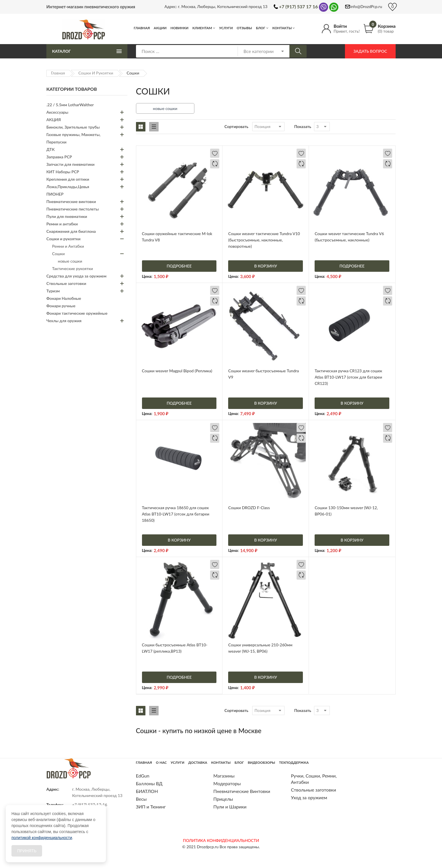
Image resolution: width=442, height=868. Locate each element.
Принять (27, 851)
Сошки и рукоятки (96, 73)
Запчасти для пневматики (70, 164)
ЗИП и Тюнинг (151, 807)
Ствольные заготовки (66, 283)
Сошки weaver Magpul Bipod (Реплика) (177, 371)
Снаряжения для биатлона (71, 231)
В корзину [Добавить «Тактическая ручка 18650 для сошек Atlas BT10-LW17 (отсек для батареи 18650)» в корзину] (179, 540)
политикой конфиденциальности (42, 838)
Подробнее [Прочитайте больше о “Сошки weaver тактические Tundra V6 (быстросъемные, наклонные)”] (352, 266)
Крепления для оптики (68, 179)
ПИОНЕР (55, 194)
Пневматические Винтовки (242, 791)
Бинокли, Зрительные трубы (73, 127)
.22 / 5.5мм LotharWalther (70, 105)
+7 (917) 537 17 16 (299, 6)
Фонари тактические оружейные (77, 313)
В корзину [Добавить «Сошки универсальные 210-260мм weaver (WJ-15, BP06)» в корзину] (266, 677)
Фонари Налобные (64, 298)
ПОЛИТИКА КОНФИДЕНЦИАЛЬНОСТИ (221, 840)
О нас (161, 762)
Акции (160, 28)
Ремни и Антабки (68, 246)
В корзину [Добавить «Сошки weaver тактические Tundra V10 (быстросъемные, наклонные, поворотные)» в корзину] (266, 266)
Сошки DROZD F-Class (249, 508)
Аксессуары (57, 112)
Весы (141, 799)
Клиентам (202, 28)
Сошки (58, 254)
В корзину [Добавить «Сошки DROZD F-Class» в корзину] (266, 540)
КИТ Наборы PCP (63, 172)
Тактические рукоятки (73, 268)
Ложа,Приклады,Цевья (68, 187)
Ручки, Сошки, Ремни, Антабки (314, 779)
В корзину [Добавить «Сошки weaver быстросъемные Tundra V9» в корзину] (266, 403)
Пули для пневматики (67, 216)
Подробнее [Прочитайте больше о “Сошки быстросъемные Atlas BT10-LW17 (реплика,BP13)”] (179, 677)
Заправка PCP (59, 157)
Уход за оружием (309, 797)
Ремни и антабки (62, 224)
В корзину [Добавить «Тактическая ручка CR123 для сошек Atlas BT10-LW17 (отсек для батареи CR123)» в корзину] (352, 403)
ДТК (51, 149)
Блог (261, 28)
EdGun (143, 776)
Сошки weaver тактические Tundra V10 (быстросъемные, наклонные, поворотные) (264, 240)
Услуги (226, 28)
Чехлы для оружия (64, 321)
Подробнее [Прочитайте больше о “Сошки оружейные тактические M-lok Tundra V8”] (179, 266)
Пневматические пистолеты (73, 209)
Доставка (198, 762)
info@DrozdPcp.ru (366, 6)
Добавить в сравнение (215, 164)
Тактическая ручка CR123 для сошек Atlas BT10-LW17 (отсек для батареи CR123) (348, 377)
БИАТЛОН (147, 791)
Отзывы (244, 28)
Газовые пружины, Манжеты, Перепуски (73, 138)
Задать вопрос (370, 51)
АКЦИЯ (54, 120)
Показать (303, 126)
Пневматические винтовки (71, 201)
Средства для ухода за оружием (76, 276)
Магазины (224, 776)
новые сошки (165, 108)
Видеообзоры (261, 762)
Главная (142, 28)
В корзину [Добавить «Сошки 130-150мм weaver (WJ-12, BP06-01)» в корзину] (352, 540)
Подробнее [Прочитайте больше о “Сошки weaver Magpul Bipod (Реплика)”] (179, 403)
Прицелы (223, 799)
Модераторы (227, 783)
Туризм (53, 291)
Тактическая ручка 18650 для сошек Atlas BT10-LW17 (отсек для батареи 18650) (176, 514)
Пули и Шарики (230, 807)
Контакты (282, 28)
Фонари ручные (61, 306)
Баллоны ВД (149, 783)
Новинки (179, 28)
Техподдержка (294, 762)
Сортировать (236, 126)
